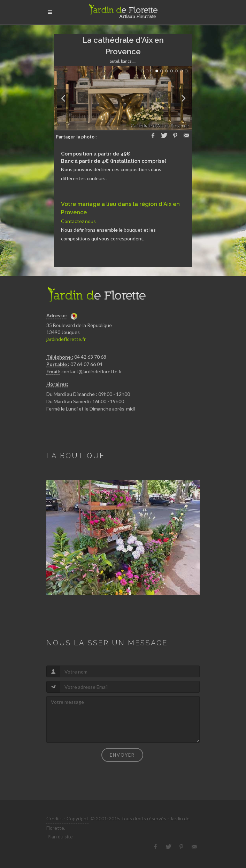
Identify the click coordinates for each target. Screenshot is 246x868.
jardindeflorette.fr (66, 339)
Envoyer (122, 755)
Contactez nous (78, 221)
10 (186, 71)
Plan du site (60, 837)
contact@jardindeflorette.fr (92, 371)
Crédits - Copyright (67, 818)
